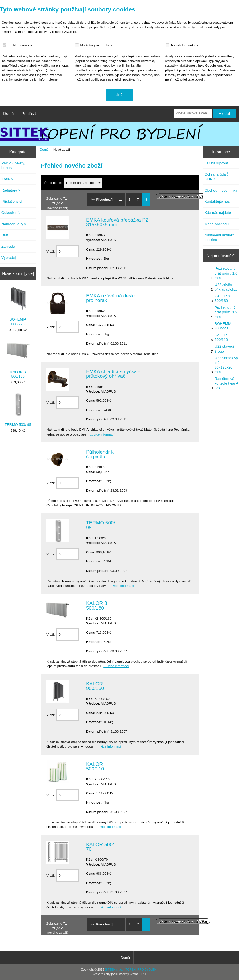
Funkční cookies (18, 45)
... (121, 200)
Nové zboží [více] (18, 273)
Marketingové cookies (94, 45)
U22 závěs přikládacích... (226, 287)
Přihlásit (29, 114)
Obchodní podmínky (221, 190)
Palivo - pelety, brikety (13, 165)
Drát (5, 235)
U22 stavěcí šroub (224, 349)
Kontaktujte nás (217, 201)
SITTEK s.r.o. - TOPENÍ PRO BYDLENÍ (131, 970)
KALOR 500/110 (95, 766)
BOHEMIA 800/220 (18, 307)
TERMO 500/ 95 (18, 410)
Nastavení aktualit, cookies (220, 237)
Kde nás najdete (218, 213)
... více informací (102, 434)
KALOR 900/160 (95, 686)
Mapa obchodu (217, 224)
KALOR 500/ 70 (100, 847)
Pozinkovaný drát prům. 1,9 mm (226, 312)
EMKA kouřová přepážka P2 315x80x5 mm (117, 222)
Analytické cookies (182, 45)
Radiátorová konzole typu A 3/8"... (226, 383)
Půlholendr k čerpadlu (100, 454)
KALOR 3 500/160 (18, 359)
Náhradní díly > (14, 224)
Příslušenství (12, 201)
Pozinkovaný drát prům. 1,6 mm (226, 273)
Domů (8, 114)
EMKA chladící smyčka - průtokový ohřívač (113, 374)
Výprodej (9, 258)
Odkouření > (12, 213)
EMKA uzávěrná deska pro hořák (111, 298)
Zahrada (8, 246)
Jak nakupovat (216, 163)
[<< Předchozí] (102, 200)
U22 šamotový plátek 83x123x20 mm (226, 365)
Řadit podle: (54, 183)
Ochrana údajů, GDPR (217, 177)
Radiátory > (11, 190)
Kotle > (7, 179)
